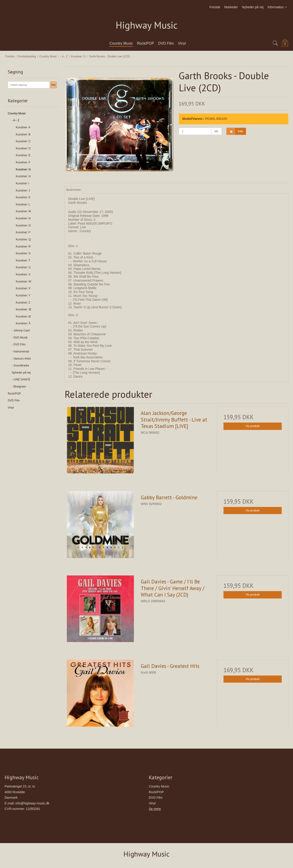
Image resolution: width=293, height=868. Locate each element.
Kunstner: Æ (24, 309)
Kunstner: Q (23, 239)
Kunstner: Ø (23, 317)
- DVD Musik (20, 338)
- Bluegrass (19, 387)
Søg (53, 85)
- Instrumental (20, 352)
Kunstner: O (23, 226)
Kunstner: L (23, 204)
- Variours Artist (21, 359)
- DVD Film (19, 344)
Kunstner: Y (23, 296)
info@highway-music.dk (32, 803)
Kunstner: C (23, 141)
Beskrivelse (74, 190)
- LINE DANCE (21, 379)
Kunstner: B (23, 134)
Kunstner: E (23, 155)
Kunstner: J (23, 191)
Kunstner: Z (23, 303)
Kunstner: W (23, 282)
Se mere (155, 809)
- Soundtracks (21, 365)
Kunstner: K (23, 197)
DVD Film (14, 400)
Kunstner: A (23, 127)
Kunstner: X (23, 288)
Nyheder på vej (21, 373)
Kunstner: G (23, 169)
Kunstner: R (23, 247)
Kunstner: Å (23, 323)
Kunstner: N (23, 218)
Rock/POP (14, 394)
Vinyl (11, 408)
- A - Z (16, 120)
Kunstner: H (23, 176)
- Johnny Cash (21, 331)
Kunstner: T (23, 261)
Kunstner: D (23, 148)
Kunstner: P (23, 232)
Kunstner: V (23, 274)
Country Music (17, 113)
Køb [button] (235, 131)
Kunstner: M (23, 211)
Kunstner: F (23, 162)
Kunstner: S (23, 253)
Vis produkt (253, 426)
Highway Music (147, 25)
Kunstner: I (23, 183)
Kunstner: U (23, 267)
